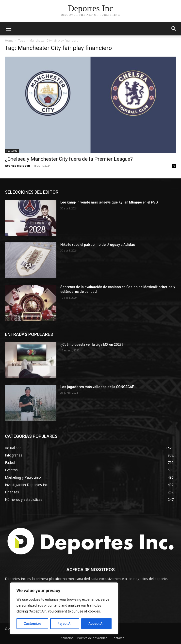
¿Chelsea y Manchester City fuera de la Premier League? (69, 159)
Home (9, 40)
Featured (12, 151)
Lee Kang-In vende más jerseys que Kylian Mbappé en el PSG (109, 202)
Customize (32, 624)
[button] (174, 29)
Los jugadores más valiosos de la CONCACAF (97, 387)
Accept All (96, 624)
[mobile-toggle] (8, 29)
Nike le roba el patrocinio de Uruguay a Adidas (98, 245)
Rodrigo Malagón (17, 165)
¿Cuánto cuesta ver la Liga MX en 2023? (92, 345)
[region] (64, 608)
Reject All (65, 624)
